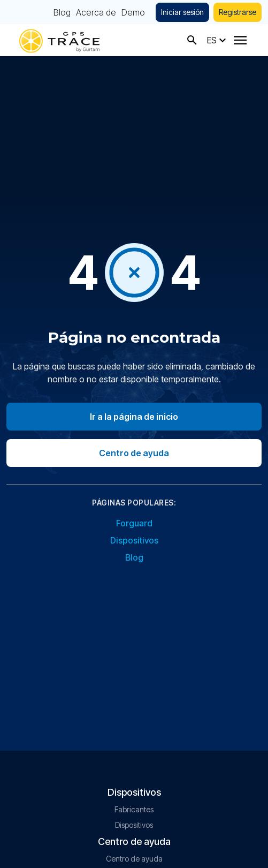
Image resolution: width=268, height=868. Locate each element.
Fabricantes (134, 809)
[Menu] (240, 40)
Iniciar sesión (182, 12)
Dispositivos (134, 540)
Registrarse (238, 12)
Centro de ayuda (134, 859)
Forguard (134, 523)
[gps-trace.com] (59, 40)
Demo (133, 12)
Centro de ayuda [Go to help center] (134, 453)
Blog (62, 12)
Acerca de (96, 12)
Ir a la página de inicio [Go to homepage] (134, 417)
